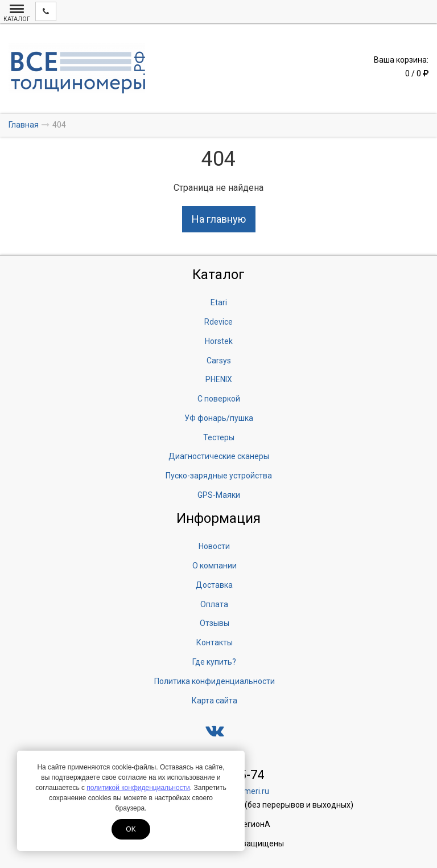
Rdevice (218, 322)
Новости (214, 546)
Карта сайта (215, 701)
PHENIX (219, 379)
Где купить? (214, 662)
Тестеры (219, 437)
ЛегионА (254, 824)
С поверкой (219, 399)
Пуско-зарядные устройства (219, 476)
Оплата (214, 604)
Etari (219, 302)
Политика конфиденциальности (215, 681)
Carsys (219, 361)
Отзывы (215, 623)
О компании (215, 566)
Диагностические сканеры (219, 456)
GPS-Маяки (219, 495)
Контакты (215, 642)
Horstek (219, 341)
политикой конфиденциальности (138, 788)
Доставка (214, 585)
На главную (219, 219)
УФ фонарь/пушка (219, 418)
